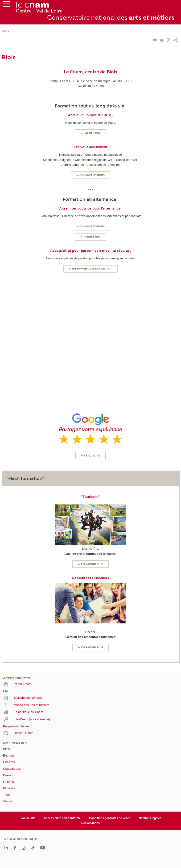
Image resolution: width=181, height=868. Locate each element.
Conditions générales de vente (110, 818)
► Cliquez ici (90, 456)
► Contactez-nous (91, 175)
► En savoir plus (90, 564)
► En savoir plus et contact (91, 269)
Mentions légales (150, 818)
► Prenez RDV (90, 133)
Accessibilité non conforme (62, 818)
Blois (5, 31)
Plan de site (27, 818)
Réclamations (90, 823)
